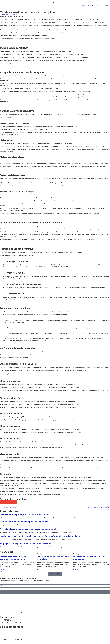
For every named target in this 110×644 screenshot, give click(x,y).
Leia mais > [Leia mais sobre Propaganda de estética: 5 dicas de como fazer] (76, 569)
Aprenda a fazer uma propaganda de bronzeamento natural (28, 529)
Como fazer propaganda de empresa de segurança (24, 522)
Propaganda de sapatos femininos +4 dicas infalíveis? (26, 543)
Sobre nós (91, 5)
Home (83, 5)
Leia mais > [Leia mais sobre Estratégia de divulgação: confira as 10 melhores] (40, 569)
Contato (106, 5)
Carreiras (99, 5)
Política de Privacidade (15, 637)
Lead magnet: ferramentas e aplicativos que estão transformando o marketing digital (40, 536)
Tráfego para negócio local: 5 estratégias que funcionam (14, 558)
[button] (2, 502)
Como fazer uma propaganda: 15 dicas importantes (24, 514)
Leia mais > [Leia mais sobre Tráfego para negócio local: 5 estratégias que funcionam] (3, 569)
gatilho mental (30, 484)
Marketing (14, 15)
